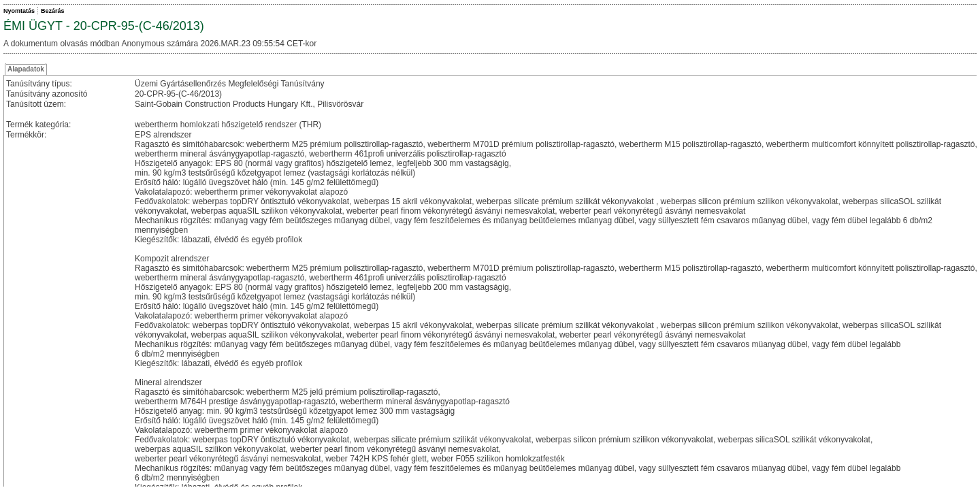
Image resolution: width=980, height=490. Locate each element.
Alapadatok (26, 69)
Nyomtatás (19, 11)
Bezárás (53, 11)
